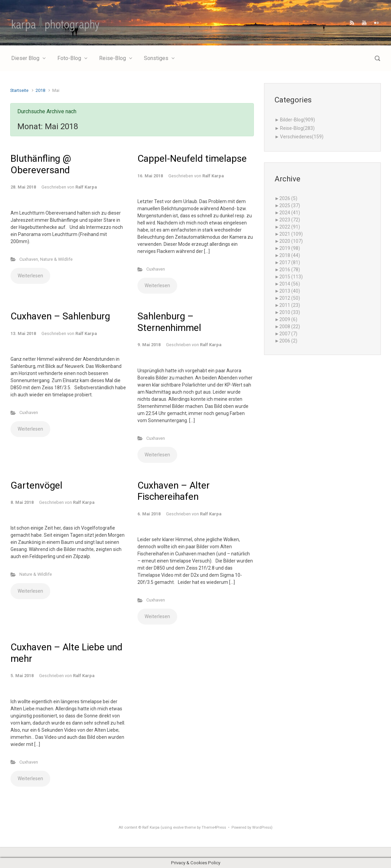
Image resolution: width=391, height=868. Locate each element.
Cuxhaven (29, 259)
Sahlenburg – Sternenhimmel (169, 322)
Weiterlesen (30, 276)
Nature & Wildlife (56, 259)
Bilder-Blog (297, 120)
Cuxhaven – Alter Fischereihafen (174, 491)
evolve (178, 827)
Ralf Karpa (86, 187)
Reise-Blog (297, 128)
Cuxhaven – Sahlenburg (60, 316)
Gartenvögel (36, 485)
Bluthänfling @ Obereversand (41, 164)
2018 (40, 90)
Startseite (19, 90)
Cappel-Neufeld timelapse (192, 159)
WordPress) (262, 827)
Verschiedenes (302, 137)
